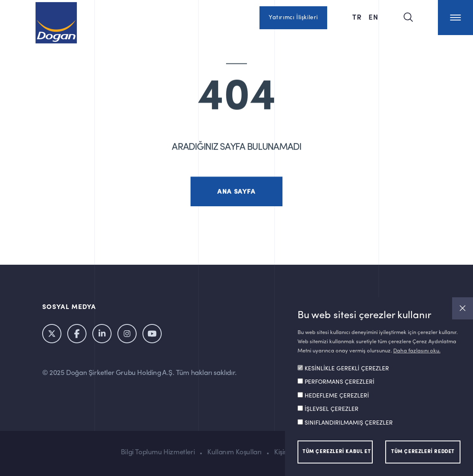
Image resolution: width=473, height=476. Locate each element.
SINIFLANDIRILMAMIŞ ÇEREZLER (349, 423)
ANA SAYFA (236, 197)
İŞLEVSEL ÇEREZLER (332, 409)
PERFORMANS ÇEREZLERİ (339, 382)
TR (357, 17)
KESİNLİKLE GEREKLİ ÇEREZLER (347, 369)
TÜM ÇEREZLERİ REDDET (423, 452)
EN (374, 17)
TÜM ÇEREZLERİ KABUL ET (337, 452)
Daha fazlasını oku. (417, 351)
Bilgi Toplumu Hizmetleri (158, 452)
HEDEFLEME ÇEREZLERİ (337, 396)
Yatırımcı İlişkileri (293, 18)
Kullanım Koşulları (234, 452)
